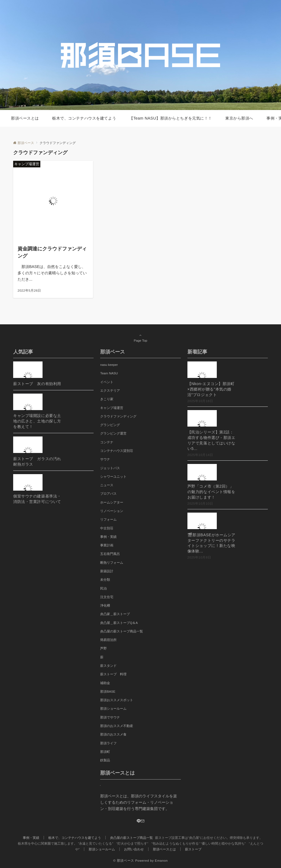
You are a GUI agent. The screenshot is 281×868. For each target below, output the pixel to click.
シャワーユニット (113, 476)
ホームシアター (112, 502)
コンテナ (107, 442)
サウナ (105, 459)
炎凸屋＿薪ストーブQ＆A (119, 623)
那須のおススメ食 (113, 734)
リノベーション (112, 511)
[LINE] (139, 821)
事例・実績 (108, 537)
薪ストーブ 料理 (113, 674)
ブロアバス (108, 494)
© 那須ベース (124, 860)
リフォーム (108, 519)
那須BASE (108, 691)
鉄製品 (105, 760)
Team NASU (109, 373)
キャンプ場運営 (112, 408)
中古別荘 (107, 528)
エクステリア (110, 390)
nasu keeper (109, 365)
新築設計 (107, 571)
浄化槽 (105, 605)
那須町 (105, 752)
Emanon (161, 860)
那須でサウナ (110, 717)
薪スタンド (108, 666)
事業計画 (107, 545)
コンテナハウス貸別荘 (117, 451)
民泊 (103, 588)
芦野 (103, 648)
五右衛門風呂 (110, 554)
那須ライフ (108, 743)
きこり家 (107, 399)
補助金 (105, 683)
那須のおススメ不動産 (117, 726)
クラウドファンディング (118, 416)
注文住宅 (107, 597)
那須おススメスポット (117, 700)
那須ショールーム (113, 708)
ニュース (107, 485)
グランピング (110, 425)
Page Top (140, 338)
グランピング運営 (113, 433)
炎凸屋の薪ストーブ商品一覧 (122, 631)
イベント (107, 382)
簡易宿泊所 (108, 640)
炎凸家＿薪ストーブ (115, 614)
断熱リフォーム (112, 562)
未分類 (105, 580)
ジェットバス (110, 468)
